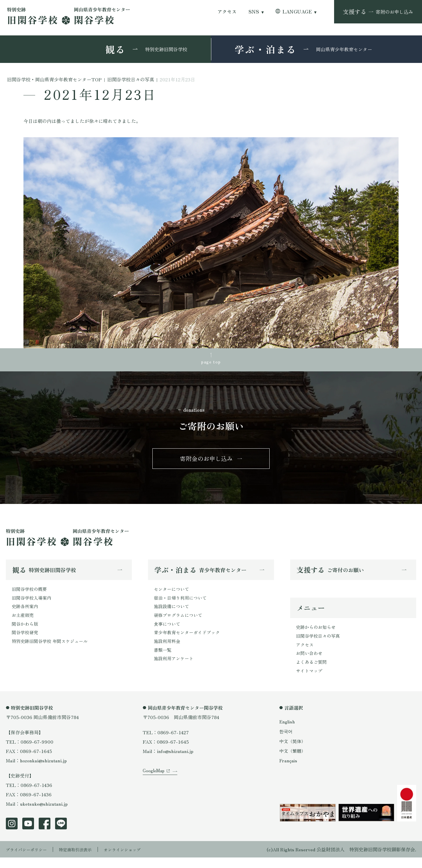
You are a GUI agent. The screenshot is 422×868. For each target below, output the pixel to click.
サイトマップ (310, 681)
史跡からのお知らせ (317, 634)
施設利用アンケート (175, 669)
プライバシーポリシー (29, 860)
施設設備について (173, 613)
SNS (254, 12)
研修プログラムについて (180, 622)
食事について (168, 632)
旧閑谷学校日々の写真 (319, 643)
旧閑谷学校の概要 (30, 594)
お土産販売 (23, 622)
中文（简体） (293, 751)
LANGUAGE (297, 12)
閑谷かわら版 (26, 632)
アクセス (227, 12)
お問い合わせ (310, 662)
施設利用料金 (168, 651)
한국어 (286, 742)
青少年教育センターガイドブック (189, 641)
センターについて (173, 594)
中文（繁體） (293, 761)
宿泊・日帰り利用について (182, 604)
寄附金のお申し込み (206, 462)
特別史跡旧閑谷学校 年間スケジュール (52, 651)
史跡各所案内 (26, 613)
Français (289, 771)
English (287, 732)
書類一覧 (163, 660)
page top (211, 363)
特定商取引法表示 (84, 860)
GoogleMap (155, 788)
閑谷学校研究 (26, 641)
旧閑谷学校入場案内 (33, 604)
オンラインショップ (135, 860)
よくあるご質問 (312, 671)
